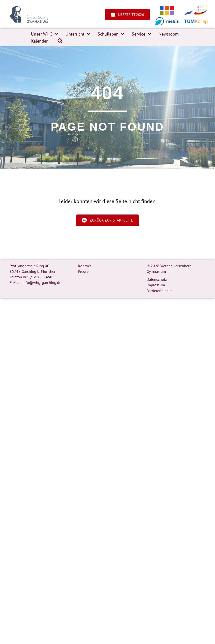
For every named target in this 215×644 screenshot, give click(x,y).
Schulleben (108, 34)
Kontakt (85, 266)
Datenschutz (157, 279)
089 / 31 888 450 (38, 277)
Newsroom (169, 34)
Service (139, 34)
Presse (83, 271)
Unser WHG (42, 34)
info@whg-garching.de (42, 282)
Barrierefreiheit (159, 291)
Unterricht (75, 34)
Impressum (156, 285)
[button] (56, 34)
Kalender (39, 41)
